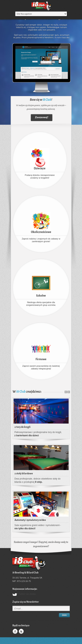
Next (69, 392)
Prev (66, 392)
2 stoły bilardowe (24, 473)
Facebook (15, 632)
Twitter (21, 632)
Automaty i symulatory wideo (30, 520)
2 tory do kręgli (23, 427)
